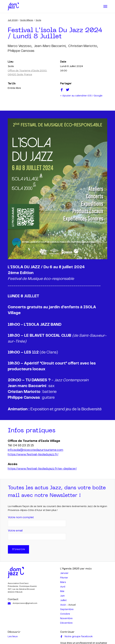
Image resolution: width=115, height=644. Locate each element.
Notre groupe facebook (76, 637)
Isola (38, 20)
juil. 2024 (13, 20)
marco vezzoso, (20, 46)
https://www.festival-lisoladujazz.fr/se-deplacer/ (42, 469)
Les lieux (13, 636)
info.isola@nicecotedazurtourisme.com (35, 450)
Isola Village (27, 20)
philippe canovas (21, 51)
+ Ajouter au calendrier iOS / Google (81, 96)
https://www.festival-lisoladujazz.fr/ (33, 455)
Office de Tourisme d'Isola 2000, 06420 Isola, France (27, 73)
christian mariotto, (83, 46)
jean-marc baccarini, (50, 46)
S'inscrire (18, 549)
